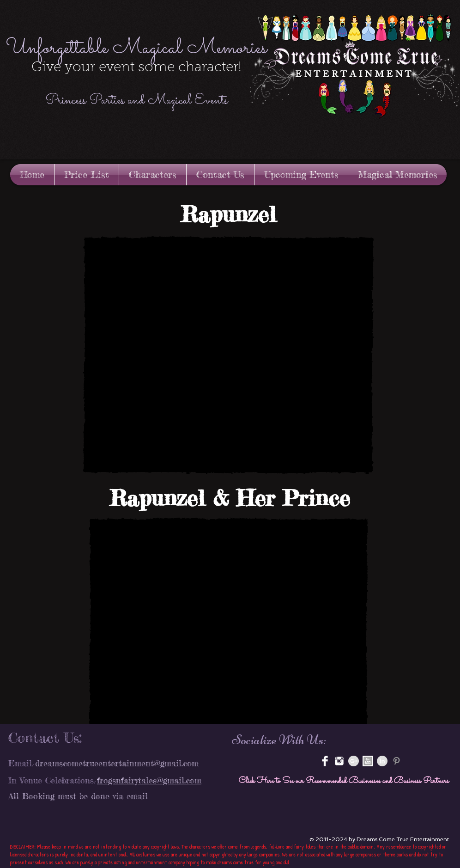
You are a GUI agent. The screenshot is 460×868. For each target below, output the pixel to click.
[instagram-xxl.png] (339, 761)
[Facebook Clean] (325, 761)
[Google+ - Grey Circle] (354, 761)
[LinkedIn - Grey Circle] (382, 761)
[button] (228, 355)
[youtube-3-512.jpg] (368, 761)
